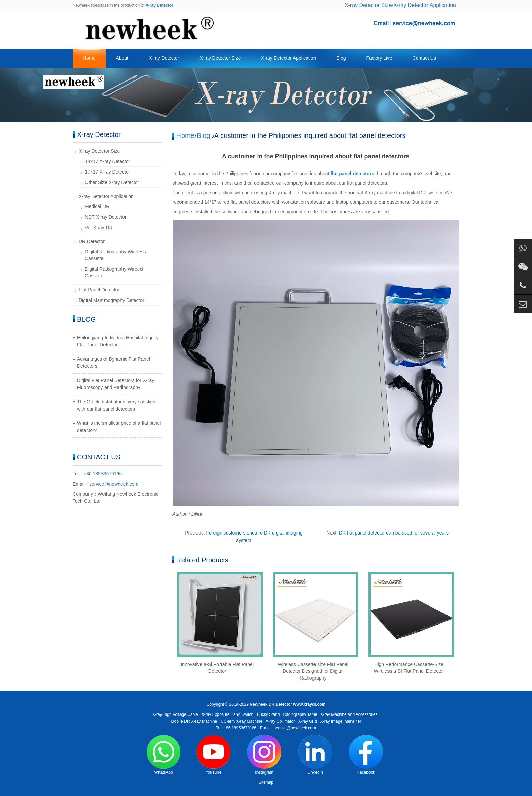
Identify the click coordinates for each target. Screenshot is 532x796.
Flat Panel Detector (99, 290)
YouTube (213, 755)
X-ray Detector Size (368, 5)
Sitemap (266, 782)
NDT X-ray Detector (106, 217)
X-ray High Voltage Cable (175, 714)
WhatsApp (164, 755)
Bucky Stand (268, 714)
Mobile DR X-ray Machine (194, 721)
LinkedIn (315, 755)
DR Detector (92, 241)
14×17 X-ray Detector (107, 161)
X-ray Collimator (280, 721)
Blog (341, 58)
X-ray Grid (308, 721)
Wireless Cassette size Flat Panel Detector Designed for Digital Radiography (313, 671)
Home (89, 58)
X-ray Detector (164, 58)
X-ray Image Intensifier (341, 721)
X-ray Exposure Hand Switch (227, 714)
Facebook (366, 755)
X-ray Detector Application (425, 5)
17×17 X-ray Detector (107, 172)
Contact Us (424, 58)
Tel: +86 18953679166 (236, 728)
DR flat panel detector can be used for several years (394, 533)
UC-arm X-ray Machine (241, 721)
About (122, 58)
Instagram (264, 755)
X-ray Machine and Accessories (349, 714)
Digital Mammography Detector (111, 300)
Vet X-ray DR (99, 228)
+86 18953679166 (103, 474)
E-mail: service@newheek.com (288, 728)
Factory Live (379, 58)
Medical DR (97, 206)
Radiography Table (300, 714)
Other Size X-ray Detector (112, 182)
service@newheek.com (114, 484)
